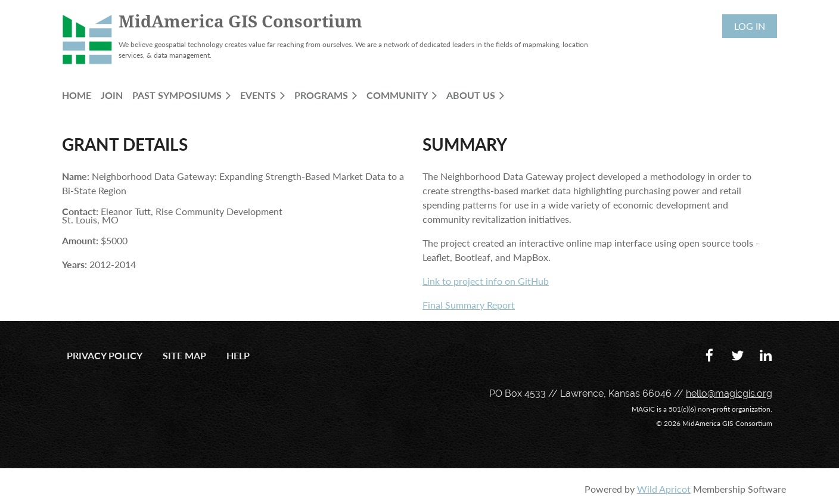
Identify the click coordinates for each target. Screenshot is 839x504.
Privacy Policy (105, 355)
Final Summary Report (469, 305)
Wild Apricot (664, 489)
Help (238, 355)
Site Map (184, 355)
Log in (750, 26)
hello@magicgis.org (729, 393)
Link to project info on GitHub (486, 281)
